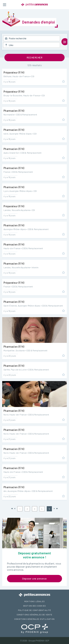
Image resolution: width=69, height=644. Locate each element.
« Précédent (15, 509)
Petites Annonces (35, 5)
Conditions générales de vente (35, 615)
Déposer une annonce (34, 579)
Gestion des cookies (34, 606)
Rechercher (34, 58)
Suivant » (54, 509)
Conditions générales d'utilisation (34, 619)
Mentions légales (34, 601)
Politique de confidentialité (35, 610)
